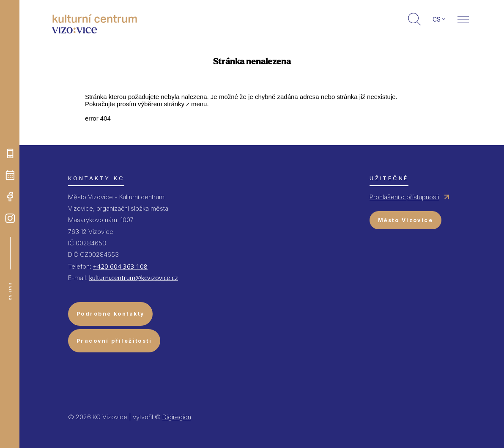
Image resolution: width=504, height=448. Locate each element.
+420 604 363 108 (120, 266)
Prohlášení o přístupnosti (404, 197)
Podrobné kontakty (110, 314)
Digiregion (177, 417)
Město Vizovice (405, 220)
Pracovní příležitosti (114, 341)
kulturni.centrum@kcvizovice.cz (134, 278)
